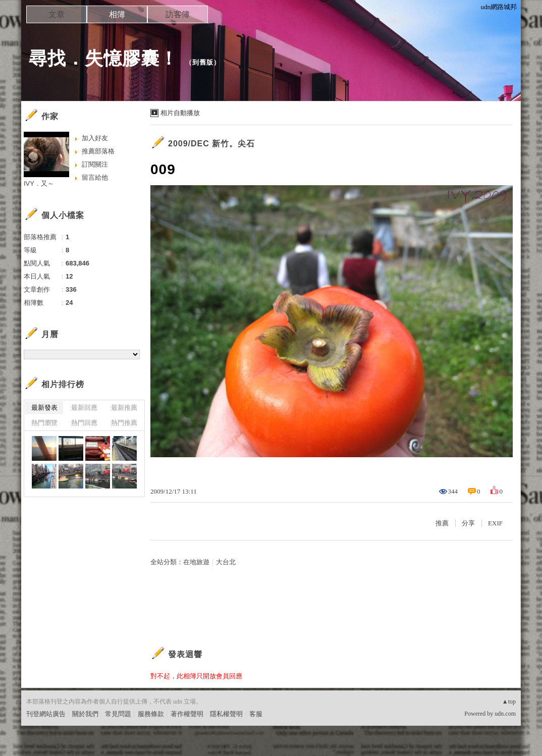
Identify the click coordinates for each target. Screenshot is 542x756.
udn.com (505, 714)
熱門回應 (84, 423)
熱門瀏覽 (44, 423)
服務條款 (151, 714)
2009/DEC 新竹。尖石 (211, 144)
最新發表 (44, 408)
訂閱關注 (95, 164)
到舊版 (203, 62)
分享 (468, 523)
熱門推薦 (124, 423)
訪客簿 (178, 14)
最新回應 (84, 408)
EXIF (495, 523)
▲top (509, 701)
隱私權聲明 (226, 714)
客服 (256, 714)
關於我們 (85, 714)
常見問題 (118, 714)
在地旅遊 (196, 562)
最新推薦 (124, 408)
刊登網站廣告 (46, 714)
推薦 (442, 523)
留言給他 (95, 177)
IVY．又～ (39, 183)
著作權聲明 (187, 714)
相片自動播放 (180, 113)
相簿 (117, 14)
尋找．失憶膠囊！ (103, 58)
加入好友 (95, 138)
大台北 (226, 562)
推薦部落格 (98, 151)
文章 (57, 14)
